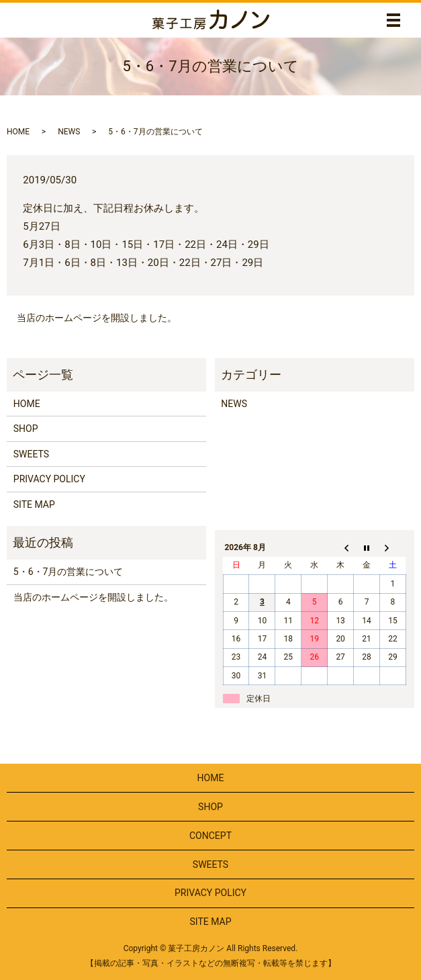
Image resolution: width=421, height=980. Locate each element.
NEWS (69, 132)
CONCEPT (210, 836)
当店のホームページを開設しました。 (97, 318)
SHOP (26, 429)
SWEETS (31, 454)
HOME (18, 132)
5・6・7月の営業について (68, 572)
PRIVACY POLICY (49, 479)
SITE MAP (34, 504)
